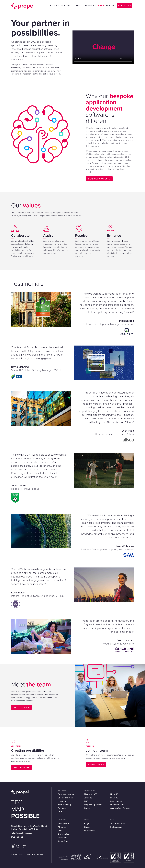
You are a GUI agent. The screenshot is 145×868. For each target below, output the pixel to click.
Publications (90, 831)
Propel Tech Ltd (23, 6)
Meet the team (21, 707)
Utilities (61, 812)
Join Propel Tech (118, 823)
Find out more (21, 768)
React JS (114, 798)
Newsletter (63, 837)
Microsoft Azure (117, 805)
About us (62, 827)
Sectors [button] (76, 6)
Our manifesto (64, 834)
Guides (87, 827)
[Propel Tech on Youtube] (24, 846)
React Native (116, 801)
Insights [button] (110, 6)
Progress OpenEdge (93, 805)
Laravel (87, 808)
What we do (63, 823)
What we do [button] (56, 6)
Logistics (62, 801)
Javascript (89, 798)
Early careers (116, 827)
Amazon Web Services (120, 808)
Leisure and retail (66, 798)
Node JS (114, 794)
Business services (66, 794)
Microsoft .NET (91, 794)
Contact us (63, 841)
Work (67, 6)
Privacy (40, 854)
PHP (86, 801)
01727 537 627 (18, 837)
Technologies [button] (89, 6)
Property (62, 808)
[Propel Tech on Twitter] (18, 846)
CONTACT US (125, 6)
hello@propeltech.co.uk (22, 833)
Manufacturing (64, 805)
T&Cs (33, 854)
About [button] (101, 6)
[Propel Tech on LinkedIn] (13, 846)
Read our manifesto (99, 179)
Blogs (87, 823)
